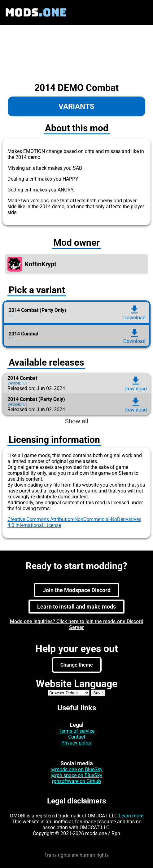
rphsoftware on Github (76, 781)
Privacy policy (76, 743)
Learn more (131, 816)
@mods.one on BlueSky (77, 769)
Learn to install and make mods (76, 607)
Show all (77, 421)
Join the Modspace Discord (77, 590)
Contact (77, 737)
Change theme (77, 665)
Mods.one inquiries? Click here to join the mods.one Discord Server (77, 624)
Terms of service (76, 731)
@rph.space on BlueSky (76, 775)
